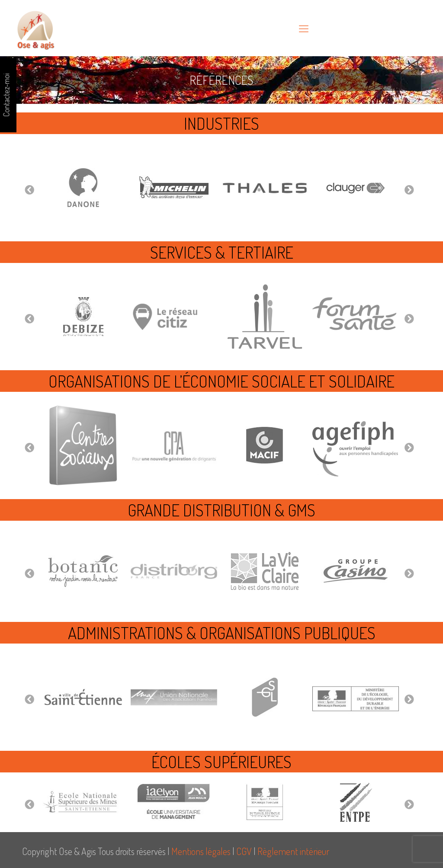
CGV (244, 851)
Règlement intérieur (293, 851)
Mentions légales (201, 851)
